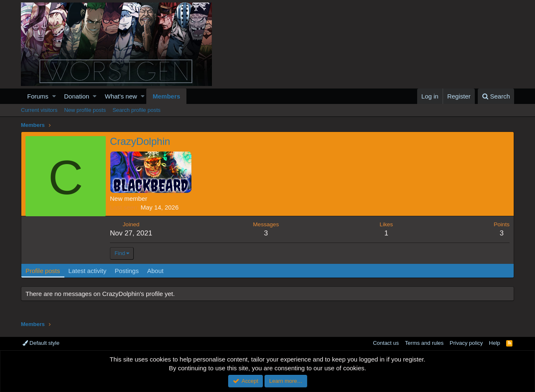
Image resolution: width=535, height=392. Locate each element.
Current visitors (39, 110)
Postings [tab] (127, 271)
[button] (54, 96)
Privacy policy (466, 343)
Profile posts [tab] (43, 271)
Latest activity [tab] (88, 271)
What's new (121, 96)
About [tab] (155, 271)
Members (166, 96)
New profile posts (85, 110)
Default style (41, 343)
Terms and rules (424, 343)
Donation (76, 96)
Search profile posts (136, 110)
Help (495, 343)
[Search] (496, 96)
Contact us (386, 343)
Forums (38, 96)
